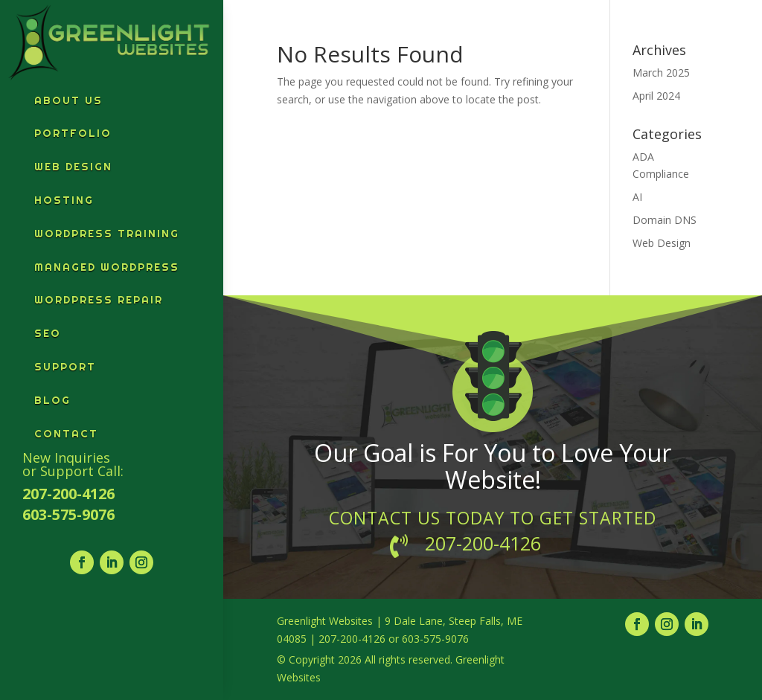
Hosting (64, 200)
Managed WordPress (107, 267)
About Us (68, 100)
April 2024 (656, 96)
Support (65, 367)
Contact (66, 434)
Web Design (73, 167)
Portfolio (73, 133)
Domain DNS (665, 220)
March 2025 (661, 73)
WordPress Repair (99, 300)
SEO (48, 333)
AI (637, 197)
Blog (52, 400)
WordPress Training (107, 234)
